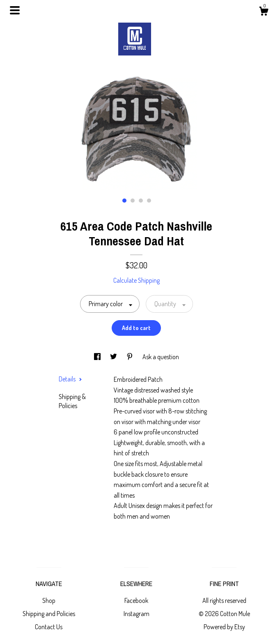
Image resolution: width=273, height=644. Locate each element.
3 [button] (141, 201)
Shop (49, 600)
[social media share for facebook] (98, 357)
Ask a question (161, 357)
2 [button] (133, 201)
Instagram (136, 614)
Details (70, 379)
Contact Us (49, 627)
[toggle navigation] (15, 10)
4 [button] (149, 201)
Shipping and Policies (49, 614)
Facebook (136, 600)
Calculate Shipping (136, 280)
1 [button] (124, 201)
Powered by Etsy (224, 627)
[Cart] (264, 12)
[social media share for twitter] (114, 357)
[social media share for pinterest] (130, 357)
